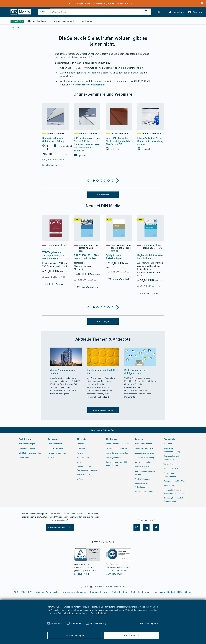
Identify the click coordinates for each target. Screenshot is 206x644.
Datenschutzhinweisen (68, 613)
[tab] (94, 181)
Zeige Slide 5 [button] (109, 181)
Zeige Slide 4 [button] (105, 181)
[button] (176, 12)
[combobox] (101, 12)
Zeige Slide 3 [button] (101, 181)
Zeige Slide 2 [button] (97, 181)
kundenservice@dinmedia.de (90, 85)
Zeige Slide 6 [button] (112, 181)
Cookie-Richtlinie (99, 613)
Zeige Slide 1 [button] (94, 181)
